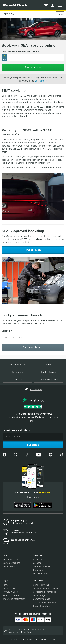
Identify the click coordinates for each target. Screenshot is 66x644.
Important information (14, 599)
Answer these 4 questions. (20, 632)
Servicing (8, 14)
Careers (49, 364)
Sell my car (17, 372)
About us (38, 559)
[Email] (33, 436)
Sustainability (40, 573)
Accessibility (9, 566)
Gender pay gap (41, 585)
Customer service (11, 563)
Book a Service (49, 372)
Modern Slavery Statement (46, 588)
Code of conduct (41, 606)
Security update (11, 595)
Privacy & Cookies (12, 592)
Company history (42, 566)
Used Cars (17, 380)
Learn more (33, 497)
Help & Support (17, 364)
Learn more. (41, 81)
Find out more (33, 250)
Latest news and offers (16, 430)
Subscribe (33, 445)
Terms (6, 585)
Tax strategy (39, 595)
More (60, 14)
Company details (41, 599)
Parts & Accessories (49, 380)
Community (39, 570)
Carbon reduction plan (44, 602)
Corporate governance (44, 592)
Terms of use (9, 588)
